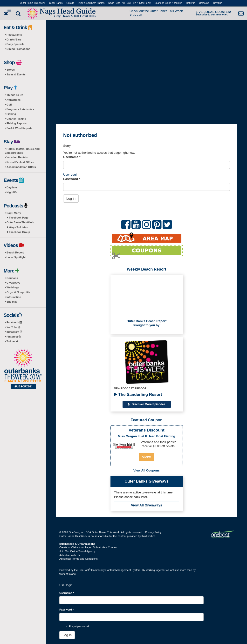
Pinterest (14, 337)
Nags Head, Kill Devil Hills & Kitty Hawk (129, 3)
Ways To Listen (18, 227)
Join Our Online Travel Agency (77, 551)
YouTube (13, 327)
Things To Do (15, 95)
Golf (9, 105)
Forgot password (79, 626)
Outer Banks (56, 3)
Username (72, 157)
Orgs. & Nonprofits (18, 292)
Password (72, 179)
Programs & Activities (20, 109)
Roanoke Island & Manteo (168, 3)
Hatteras (191, 3)
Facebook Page (19, 218)
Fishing (11, 114)
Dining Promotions (18, 49)
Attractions (14, 100)
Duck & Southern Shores (91, 3)
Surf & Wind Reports (19, 128)
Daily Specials (15, 44)
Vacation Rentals (17, 157)
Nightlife (12, 192)
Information (14, 297)
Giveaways (13, 283)
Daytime (12, 187)
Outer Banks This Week (33, 3)
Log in (71, 199)
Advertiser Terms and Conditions (79, 559)
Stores (11, 70)
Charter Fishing (16, 119)
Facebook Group (19, 232)
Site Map (12, 302)
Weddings (13, 287)
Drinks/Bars (14, 40)
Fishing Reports (17, 123)
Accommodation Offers (21, 167)
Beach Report (15, 252)
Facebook (14, 322)
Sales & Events (16, 74)
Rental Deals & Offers (20, 162)
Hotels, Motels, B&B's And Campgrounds (22, 151)
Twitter (12, 341)
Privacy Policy (153, 532)
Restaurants (14, 35)
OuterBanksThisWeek (20, 222)
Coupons (12, 278)
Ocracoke (204, 3)
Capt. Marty (14, 213)
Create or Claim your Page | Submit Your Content (88, 547)
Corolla (70, 3)
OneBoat (85, 570)
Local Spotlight (16, 257)
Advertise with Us (70, 555)
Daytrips (218, 3)
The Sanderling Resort (138, 395)
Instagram (14, 332)
